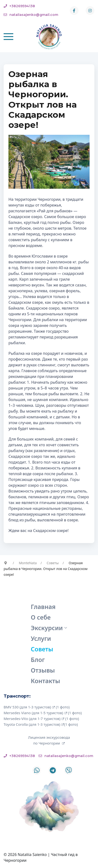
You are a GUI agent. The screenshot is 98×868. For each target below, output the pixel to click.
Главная (43, 607)
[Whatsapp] (37, 770)
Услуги (41, 638)
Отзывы (43, 670)
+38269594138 (19, 6)
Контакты (46, 681)
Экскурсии (49, 628)
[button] (8, 37)
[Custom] (69, 770)
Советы (42, 649)
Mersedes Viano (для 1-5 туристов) (35, 713)
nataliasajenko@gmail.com (31, 15)
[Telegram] (53, 770)
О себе (41, 617)
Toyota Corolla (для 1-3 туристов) (34, 724)
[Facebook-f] (74, 11)
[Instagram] (90, 11)
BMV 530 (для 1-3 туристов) (29, 707)
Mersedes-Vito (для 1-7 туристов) (34, 719)
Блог (38, 660)
